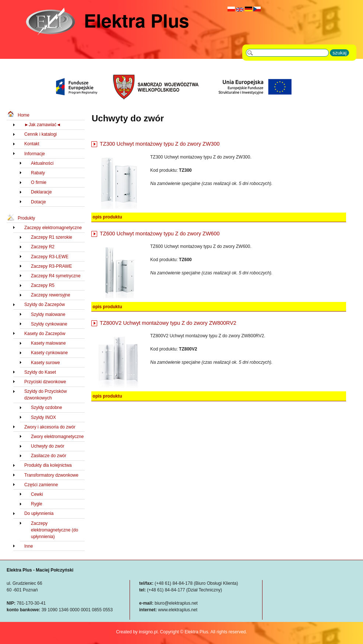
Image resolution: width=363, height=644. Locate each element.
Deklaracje (41, 192)
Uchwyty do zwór (48, 446)
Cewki (37, 494)
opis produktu (108, 217)
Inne (29, 546)
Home (24, 115)
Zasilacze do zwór (49, 456)
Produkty (26, 218)
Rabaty (38, 173)
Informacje (35, 154)
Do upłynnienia (39, 513)
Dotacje (38, 202)
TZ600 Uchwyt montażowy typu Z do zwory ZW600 (160, 234)
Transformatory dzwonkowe (51, 475)
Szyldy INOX (43, 417)
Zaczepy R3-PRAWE (52, 266)
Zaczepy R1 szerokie (52, 237)
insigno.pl (148, 632)
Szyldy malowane (48, 314)
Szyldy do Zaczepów (45, 305)
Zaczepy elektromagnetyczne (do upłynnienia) (54, 530)
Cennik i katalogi (40, 134)
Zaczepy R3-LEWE (50, 257)
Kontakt (32, 144)
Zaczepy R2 (43, 247)
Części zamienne (41, 485)
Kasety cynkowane (49, 353)
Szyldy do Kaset (40, 372)
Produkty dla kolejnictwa (48, 465)
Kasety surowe (45, 363)
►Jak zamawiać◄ (43, 125)
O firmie (39, 182)
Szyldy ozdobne (47, 408)
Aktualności (42, 163)
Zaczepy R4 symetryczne (56, 276)
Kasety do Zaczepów (45, 334)
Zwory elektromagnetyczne (57, 437)
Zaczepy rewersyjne (51, 295)
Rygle (37, 504)
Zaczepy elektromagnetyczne (53, 228)
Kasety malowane (48, 343)
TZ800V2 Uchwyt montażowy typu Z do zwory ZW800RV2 (168, 323)
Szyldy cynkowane (49, 324)
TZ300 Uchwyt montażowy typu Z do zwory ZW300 (160, 144)
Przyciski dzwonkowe (45, 382)
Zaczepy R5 (43, 285)
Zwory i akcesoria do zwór (50, 427)
